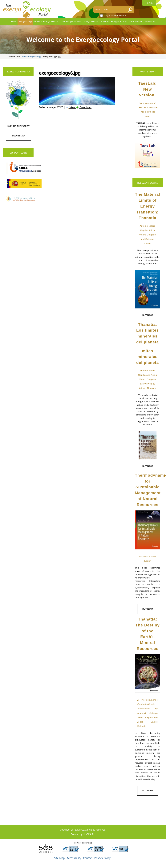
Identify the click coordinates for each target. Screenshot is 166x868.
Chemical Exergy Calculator (46, 22)
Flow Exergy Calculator (71, 22)
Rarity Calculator (91, 22)
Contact (88, 858)
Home (14, 22)
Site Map (59, 858)
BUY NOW (148, 315)
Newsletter (150, 22)
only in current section (115, 15)
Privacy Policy (102, 858)
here (147, 116)
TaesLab (105, 22)
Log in (149, 3)
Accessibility (74, 858)
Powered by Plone (83, 843)
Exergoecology (25, 22)
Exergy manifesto (119, 22)
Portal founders (136, 22)
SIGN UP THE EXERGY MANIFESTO (18, 131)
